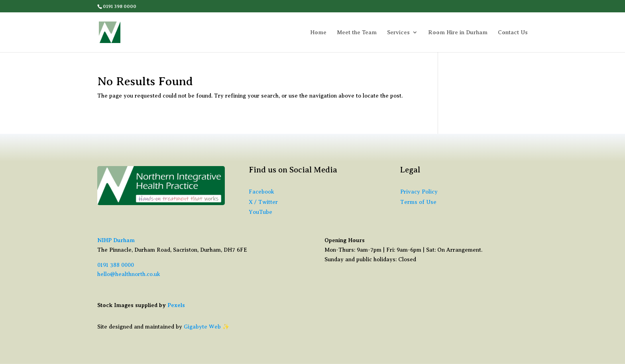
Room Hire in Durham (458, 32)
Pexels (176, 305)
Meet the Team (357, 32)
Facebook (261, 192)
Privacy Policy (419, 192)
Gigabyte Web (202, 327)
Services (398, 32)
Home (318, 32)
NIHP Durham (116, 240)
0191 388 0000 (116, 265)
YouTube (260, 212)
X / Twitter (263, 202)
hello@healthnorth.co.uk (129, 274)
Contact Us (513, 32)
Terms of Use (418, 202)
